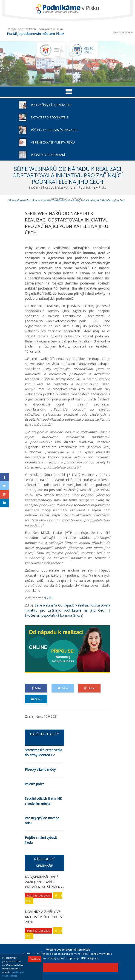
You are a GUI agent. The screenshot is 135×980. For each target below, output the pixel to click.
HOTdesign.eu (90, 958)
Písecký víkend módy (40, 769)
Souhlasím (35, 960)
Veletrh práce (35, 784)
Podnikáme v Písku (100, 954)
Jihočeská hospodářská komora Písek (65, 954)
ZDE (50, 598)
